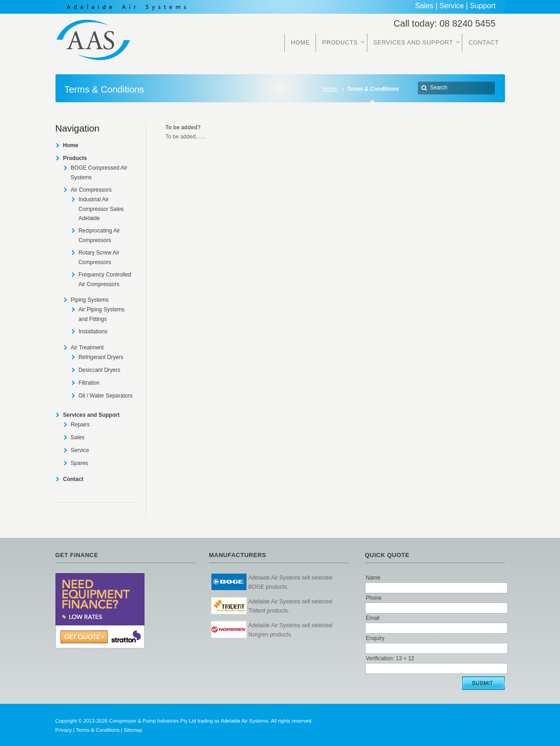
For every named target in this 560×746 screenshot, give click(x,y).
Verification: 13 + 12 (390, 658)
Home (330, 89)
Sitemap (133, 730)
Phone (374, 598)
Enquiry (375, 638)
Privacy (64, 730)
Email (373, 618)
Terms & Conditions (97, 730)
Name (373, 578)
